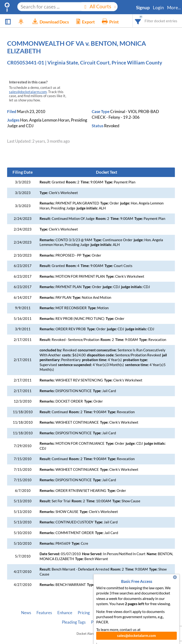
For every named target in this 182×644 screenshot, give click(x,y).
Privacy (98, 622)
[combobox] (138, 21)
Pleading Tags (74, 622)
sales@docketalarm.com (28, 92)
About (101, 613)
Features (44, 613)
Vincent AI (152, 613)
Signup (143, 8)
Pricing (84, 613)
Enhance (65, 613)
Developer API (124, 613)
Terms (115, 622)
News (26, 613)
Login (158, 8)
